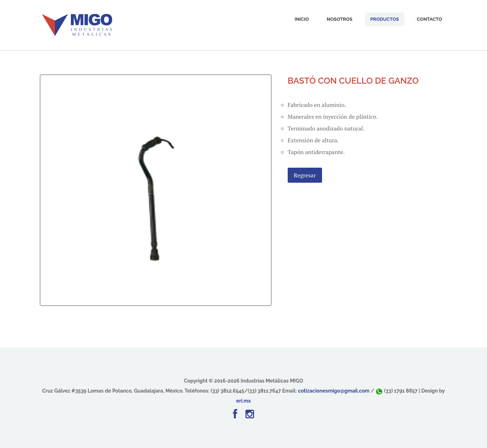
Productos (385, 19)
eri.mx (243, 401)
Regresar (305, 175)
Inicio (302, 19)
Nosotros (340, 19)
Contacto (430, 19)
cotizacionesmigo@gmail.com (334, 391)
